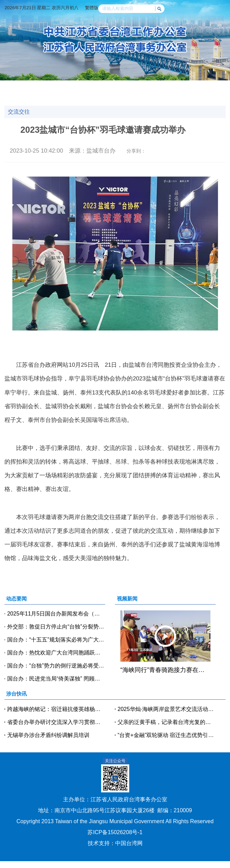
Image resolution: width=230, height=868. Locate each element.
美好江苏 (181, 96)
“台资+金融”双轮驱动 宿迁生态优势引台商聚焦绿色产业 (167, 735)
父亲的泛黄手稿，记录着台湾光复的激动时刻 (167, 722)
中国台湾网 (129, 843)
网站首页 (20, 87)
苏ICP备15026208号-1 (115, 832)
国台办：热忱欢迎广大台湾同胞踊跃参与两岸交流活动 (56, 653)
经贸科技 (128, 87)
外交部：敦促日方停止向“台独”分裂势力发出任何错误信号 (56, 627)
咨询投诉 (155, 96)
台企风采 (101, 96)
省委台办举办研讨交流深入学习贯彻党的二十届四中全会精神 (56, 722)
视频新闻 (101, 87)
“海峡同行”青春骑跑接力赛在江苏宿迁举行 (165, 670)
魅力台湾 (208, 96)
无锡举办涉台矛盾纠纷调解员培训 (48, 735)
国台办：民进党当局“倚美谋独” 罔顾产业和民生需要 (56, 679)
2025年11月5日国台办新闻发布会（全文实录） (56, 614)
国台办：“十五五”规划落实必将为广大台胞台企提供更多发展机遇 (56, 640)
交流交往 (155, 87)
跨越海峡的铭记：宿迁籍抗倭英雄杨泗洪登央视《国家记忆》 (56, 709)
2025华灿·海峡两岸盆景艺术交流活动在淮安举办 (167, 709)
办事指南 (128, 96)
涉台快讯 (74, 87)
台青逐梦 (74, 96)
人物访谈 (47, 96)
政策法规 (208, 87)
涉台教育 (20, 96)
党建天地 (181, 87)
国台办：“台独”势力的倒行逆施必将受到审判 (56, 666)
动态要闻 (47, 87)
